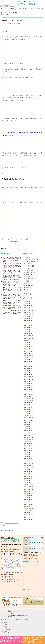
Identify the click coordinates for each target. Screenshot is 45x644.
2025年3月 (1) (28, 330)
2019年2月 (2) (28, 459)
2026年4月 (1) (28, 304)
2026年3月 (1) (28, 306)
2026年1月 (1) (28, 308)
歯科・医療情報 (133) (30, 279)
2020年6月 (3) (28, 424)
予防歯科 (5, 624)
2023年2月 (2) (28, 373)
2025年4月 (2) (28, 327)
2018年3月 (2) (28, 478)
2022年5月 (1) (28, 388)
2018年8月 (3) (28, 470)
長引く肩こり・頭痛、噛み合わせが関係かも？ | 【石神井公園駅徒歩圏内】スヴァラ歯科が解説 (12, 312)
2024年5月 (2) (28, 351)
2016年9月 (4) (28, 513)
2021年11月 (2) (29, 399)
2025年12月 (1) (29, 310)
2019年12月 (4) (29, 437)
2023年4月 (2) (28, 368)
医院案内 (9, 610)
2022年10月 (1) (29, 379)
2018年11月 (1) (29, 465)
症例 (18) (27, 283)
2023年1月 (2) (28, 375)
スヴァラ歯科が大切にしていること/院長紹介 (19, 615)
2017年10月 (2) (29, 489)
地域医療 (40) (28, 275)
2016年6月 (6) (28, 519)
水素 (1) (27, 281)
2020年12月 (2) (29, 416)
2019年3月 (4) (28, 457)
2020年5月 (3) (28, 427)
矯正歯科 (5, 626)
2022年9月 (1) (28, 381)
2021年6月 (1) (28, 405)
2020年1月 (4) (28, 435)
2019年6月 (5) (28, 450)
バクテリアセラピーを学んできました (18, 239)
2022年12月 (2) (29, 377)
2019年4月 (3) (28, 455)
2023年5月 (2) (28, 366)
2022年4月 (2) (28, 390)
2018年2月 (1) (28, 480)
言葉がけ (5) (28, 292)
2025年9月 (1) (28, 317)
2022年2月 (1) (28, 392)
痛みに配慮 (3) (28, 285)
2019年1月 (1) (28, 461)
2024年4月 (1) (28, 353)
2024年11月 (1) (29, 338)
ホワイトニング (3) (30, 268)
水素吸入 (5, 631)
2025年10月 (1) (29, 314)
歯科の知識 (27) (29, 277)
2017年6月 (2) (28, 493)
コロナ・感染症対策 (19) (31, 259)
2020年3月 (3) (28, 431)
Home (3, 9)
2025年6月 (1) (28, 323)
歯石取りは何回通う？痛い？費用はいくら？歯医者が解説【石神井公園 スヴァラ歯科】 (12, 272)
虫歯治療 (5, 621)
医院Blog (27, 619)
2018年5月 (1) (28, 474)
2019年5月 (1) (28, 452)
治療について (5, 619)
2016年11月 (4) (29, 508)
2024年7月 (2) (28, 347)
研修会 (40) (28, 290)
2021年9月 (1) (28, 403)
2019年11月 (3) (29, 439)
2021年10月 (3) (29, 401)
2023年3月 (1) (28, 370)
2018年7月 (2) (28, 472)
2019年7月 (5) (28, 448)
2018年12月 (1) (29, 463)
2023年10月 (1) (29, 358)
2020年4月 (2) (28, 429)
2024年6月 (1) (28, 349)
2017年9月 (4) (28, 491)
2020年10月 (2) (29, 418)
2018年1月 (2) (28, 483)
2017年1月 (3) (28, 504)
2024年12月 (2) (29, 336)
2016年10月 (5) (29, 511)
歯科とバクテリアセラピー (14, 20)
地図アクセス (19, 619)
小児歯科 (5, 628)
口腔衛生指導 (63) (29, 272)
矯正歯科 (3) (28, 287)
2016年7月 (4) (28, 517)
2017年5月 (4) (28, 496)
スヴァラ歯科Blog (9, 12)
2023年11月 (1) (29, 355)
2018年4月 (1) (28, 476)
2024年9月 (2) (28, 342)
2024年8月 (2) (28, 345)
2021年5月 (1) (28, 407)
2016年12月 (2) (29, 506)
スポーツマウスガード (8, 633)
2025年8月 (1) (28, 319)
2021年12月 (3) (29, 396)
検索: (3, 523)
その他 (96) (28, 257)
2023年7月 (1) (28, 364)
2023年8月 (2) (28, 362)
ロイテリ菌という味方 (12, 241)
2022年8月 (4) (28, 383)
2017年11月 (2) (29, 487)
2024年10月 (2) (29, 340)
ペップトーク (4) (29, 266)
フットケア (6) (28, 264)
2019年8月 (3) (28, 446)
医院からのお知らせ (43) (31, 270)
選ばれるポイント (12, 612)
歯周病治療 (5, 623)
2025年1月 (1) (28, 334)
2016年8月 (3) (28, 515)
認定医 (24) (28, 294)
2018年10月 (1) (29, 468)
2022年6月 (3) (28, 386)
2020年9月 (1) (28, 420)
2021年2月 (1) (28, 411)
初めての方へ (11, 613)
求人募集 (10, 617)
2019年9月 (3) (28, 444)
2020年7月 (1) (28, 422)
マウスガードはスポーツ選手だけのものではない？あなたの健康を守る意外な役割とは (12, 302)
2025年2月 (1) (28, 332)
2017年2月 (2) (28, 502)
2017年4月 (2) (28, 498)
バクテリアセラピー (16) (31, 262)
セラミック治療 (6, 629)
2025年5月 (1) (28, 325)
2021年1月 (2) (28, 414)
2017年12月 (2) (29, 485)
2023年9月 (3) (28, 360)
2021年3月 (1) (28, 409)
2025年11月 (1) (29, 312)
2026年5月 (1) (28, 301)
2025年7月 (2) (28, 321)
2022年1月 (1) (28, 394)
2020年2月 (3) (28, 433)
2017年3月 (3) (28, 500)
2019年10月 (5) (29, 442)
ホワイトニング (6, 635)
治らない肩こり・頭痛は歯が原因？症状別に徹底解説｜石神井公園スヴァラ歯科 (12, 307)
